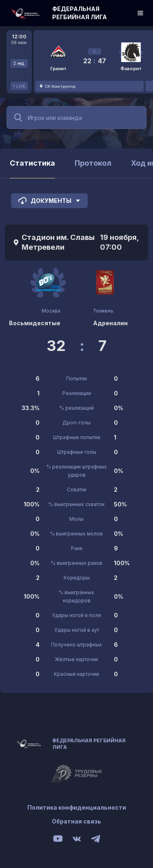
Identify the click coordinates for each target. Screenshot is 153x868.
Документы (49, 201)
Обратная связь (76, 821)
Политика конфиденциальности (77, 807)
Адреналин (110, 323)
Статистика (32, 163)
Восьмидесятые (35, 323)
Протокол (93, 163)
